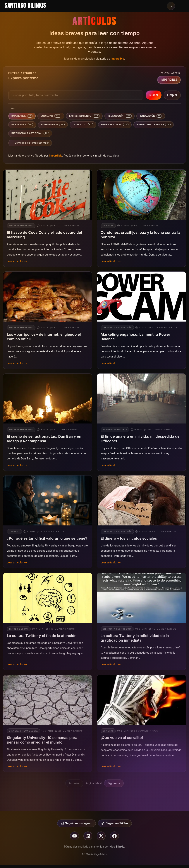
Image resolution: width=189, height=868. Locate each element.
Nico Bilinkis (117, 850)
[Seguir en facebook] (114, 839)
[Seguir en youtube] (75, 839)
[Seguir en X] (101, 839)
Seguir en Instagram (77, 827)
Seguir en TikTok (115, 827)
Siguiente (114, 787)
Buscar (153, 95)
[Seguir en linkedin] (88, 839)
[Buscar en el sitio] (171, 6)
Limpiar (172, 95)
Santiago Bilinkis (25, 6)
